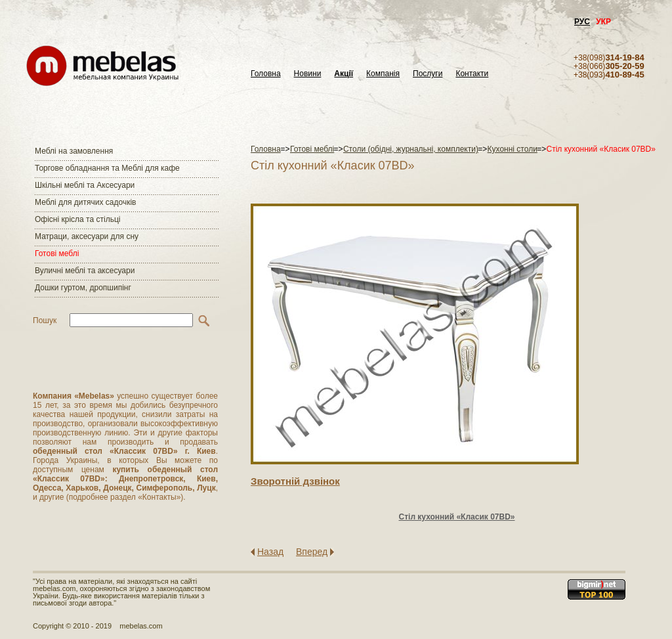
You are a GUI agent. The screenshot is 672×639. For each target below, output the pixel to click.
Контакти (472, 74)
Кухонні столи (513, 149)
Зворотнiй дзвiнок (295, 481)
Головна (266, 74)
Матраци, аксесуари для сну (87, 236)
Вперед (312, 552)
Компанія (383, 74)
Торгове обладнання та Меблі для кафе (107, 168)
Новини (308, 74)
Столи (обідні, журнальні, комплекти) (411, 149)
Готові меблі (57, 253)
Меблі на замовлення (74, 151)
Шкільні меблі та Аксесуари (85, 185)
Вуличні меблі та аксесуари (85, 271)
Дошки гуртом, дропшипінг (83, 288)
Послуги (428, 74)
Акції (344, 74)
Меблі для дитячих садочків (85, 202)
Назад (270, 552)
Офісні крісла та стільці (77, 219)
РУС (582, 22)
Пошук (45, 320)
